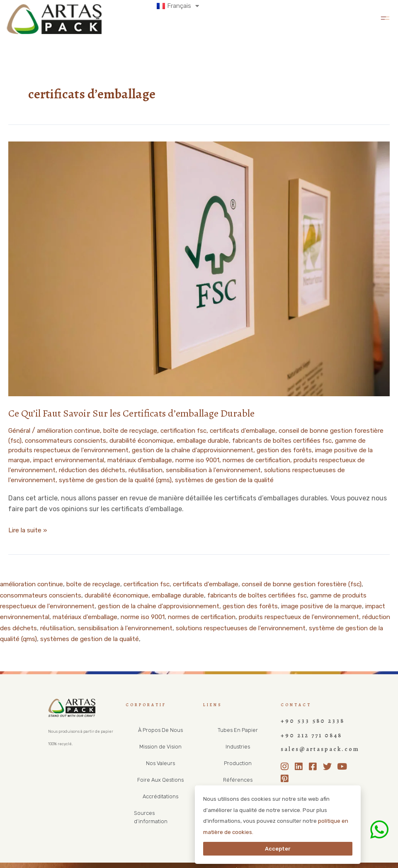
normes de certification (340, 459)
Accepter (278, 849)
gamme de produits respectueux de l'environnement (104, 450)
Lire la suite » (29, 528)
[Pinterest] (287, 772)
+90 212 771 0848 (307, 731)
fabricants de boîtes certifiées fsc (277, 594)
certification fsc (197, 430)
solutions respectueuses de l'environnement (78, 479)
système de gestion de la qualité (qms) (210, 479)
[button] (385, 17)
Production (238, 762)
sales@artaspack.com (313, 744)
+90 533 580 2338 (308, 718)
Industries (238, 745)
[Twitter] (329, 761)
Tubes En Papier (238, 728)
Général (20, 430)
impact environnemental (137, 459)
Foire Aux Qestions (160, 778)
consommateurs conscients (102, 440)
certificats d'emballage (261, 430)
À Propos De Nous (160, 728)
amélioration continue (73, 430)
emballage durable (251, 440)
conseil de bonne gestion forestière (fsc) (324, 582)
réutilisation (234, 469)
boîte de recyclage (140, 430)
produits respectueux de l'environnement (73, 469)
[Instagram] (287, 761)
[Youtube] (343, 761)
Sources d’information (160, 811)
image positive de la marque (52, 459)
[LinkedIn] (301, 761)
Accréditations (160, 795)
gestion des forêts (351, 450)
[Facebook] (315, 761)
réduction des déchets (176, 469)
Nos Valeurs (160, 762)
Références (238, 778)
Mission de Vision (160, 745)
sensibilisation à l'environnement (307, 469)
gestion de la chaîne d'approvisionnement (254, 450)
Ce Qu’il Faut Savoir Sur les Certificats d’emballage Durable (137, 413)
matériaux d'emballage (215, 459)
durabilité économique (184, 440)
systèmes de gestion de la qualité (326, 479)
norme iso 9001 (277, 459)
